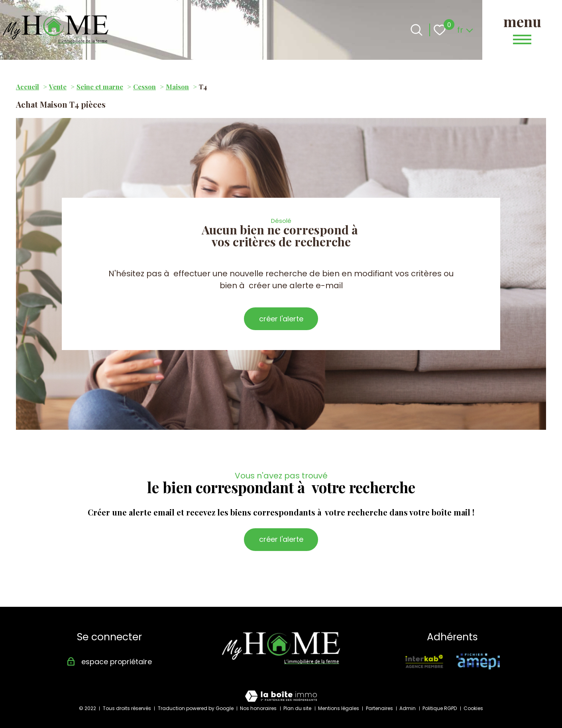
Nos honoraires (258, 708)
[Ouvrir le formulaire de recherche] (417, 30)
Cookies (473, 708)
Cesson (144, 87)
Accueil (28, 87)
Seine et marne (100, 87)
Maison (177, 87)
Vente (58, 87)
